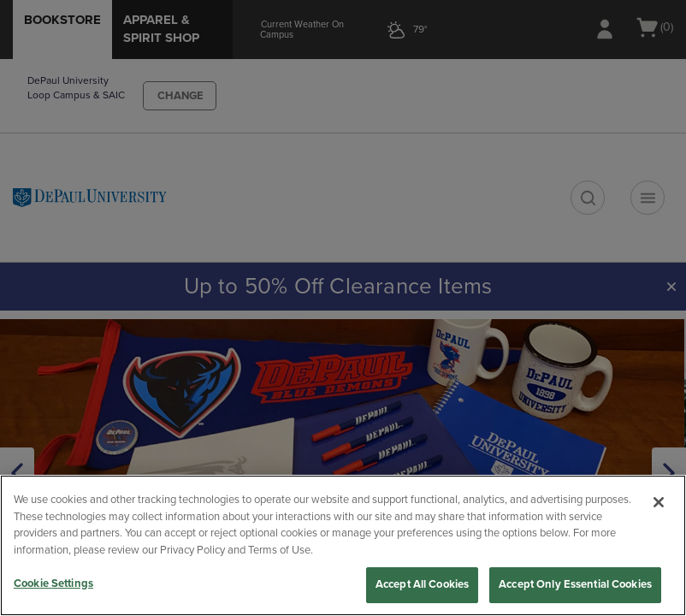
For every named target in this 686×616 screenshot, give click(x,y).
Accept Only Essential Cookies (575, 584)
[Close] (659, 502)
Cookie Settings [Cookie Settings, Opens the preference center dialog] (53, 583)
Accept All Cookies (422, 584)
